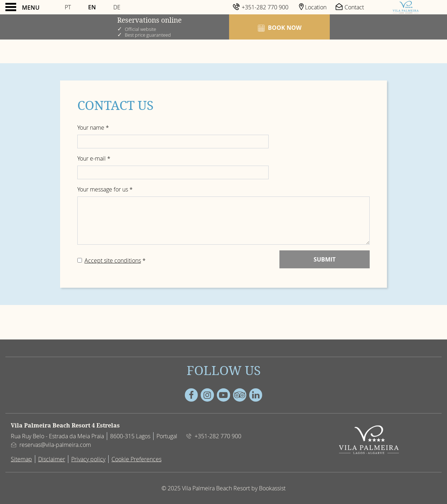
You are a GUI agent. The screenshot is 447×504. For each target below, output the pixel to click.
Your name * (93, 128)
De (117, 7)
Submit (325, 259)
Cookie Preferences (136, 459)
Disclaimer (52, 459)
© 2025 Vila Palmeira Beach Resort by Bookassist (223, 488)
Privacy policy (88, 459)
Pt (68, 7)
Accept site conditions (113, 260)
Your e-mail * (94, 158)
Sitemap (21, 459)
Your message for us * (105, 189)
